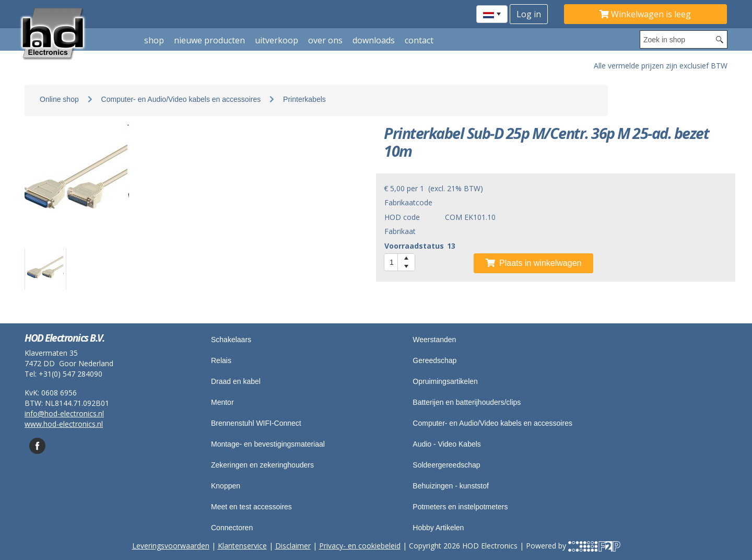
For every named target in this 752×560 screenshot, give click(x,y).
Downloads (374, 40)
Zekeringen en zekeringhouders (262, 465)
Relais (221, 360)
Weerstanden (434, 340)
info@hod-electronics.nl (64, 413)
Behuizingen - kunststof (451, 486)
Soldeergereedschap (446, 465)
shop (154, 40)
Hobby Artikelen (438, 528)
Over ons (325, 40)
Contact (419, 40)
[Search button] (720, 39)
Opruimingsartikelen (445, 381)
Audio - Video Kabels (447, 444)
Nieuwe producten (209, 40)
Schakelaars (231, 340)
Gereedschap (434, 360)
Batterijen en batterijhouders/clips (467, 402)
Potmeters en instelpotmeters (460, 507)
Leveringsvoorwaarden (171, 546)
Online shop (59, 99)
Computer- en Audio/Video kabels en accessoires (181, 99)
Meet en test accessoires (251, 507)
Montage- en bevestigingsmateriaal (268, 444)
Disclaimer (293, 546)
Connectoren (232, 528)
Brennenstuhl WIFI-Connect (256, 423)
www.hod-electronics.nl (64, 424)
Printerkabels (304, 99)
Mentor (222, 402)
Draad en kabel (236, 381)
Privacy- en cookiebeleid (360, 546)
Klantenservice (242, 546)
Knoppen (226, 486)
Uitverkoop (277, 40)
